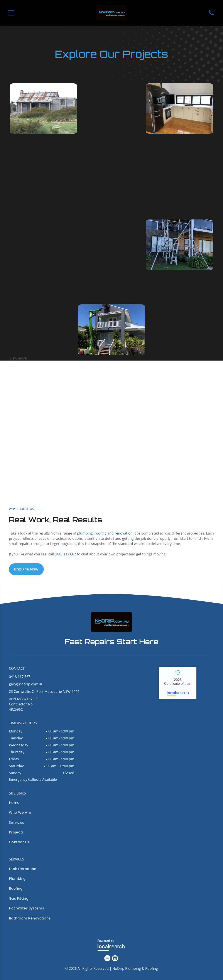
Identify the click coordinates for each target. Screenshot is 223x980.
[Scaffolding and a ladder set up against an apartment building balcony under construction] (180, 245)
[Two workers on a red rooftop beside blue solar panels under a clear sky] (112, 125)
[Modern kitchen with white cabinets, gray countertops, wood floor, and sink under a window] (112, 261)
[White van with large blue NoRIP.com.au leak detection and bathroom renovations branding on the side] (89, 426)
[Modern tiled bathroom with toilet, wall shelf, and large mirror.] (112, 194)
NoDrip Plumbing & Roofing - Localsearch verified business (178, 683)
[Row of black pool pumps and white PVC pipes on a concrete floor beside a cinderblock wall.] (43, 177)
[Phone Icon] (211, 15)
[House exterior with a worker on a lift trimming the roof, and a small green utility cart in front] (112, 330)
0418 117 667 (65, 554)
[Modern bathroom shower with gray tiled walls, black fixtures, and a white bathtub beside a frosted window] (180, 177)
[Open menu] (11, 13)
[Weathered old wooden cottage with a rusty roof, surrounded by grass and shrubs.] (43, 109)
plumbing (85, 533)
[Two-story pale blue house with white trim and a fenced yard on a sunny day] (43, 313)
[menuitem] (42, 804)
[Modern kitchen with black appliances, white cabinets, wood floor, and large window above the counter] (180, 109)
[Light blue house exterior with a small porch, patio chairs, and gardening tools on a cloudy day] (180, 313)
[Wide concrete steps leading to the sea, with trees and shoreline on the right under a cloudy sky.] (43, 245)
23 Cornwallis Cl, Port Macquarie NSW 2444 (44, 692)
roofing (101, 533)
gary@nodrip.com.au (26, 684)
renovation (124, 533)
